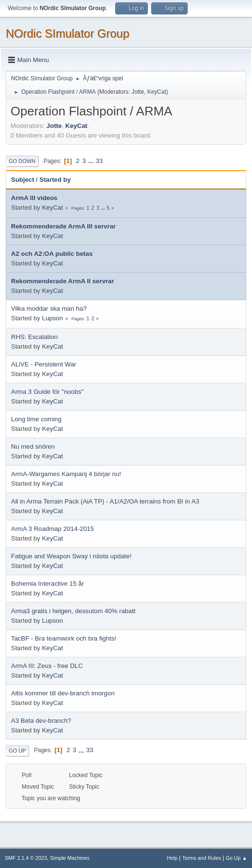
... (92, 161)
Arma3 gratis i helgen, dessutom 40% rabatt (73, 611)
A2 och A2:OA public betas (52, 254)
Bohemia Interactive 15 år (48, 584)
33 (99, 161)
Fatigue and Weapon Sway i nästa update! (71, 556)
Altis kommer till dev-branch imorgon (63, 693)
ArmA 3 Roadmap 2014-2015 (53, 529)
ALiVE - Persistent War (44, 364)
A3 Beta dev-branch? (41, 721)
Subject (23, 180)
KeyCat (157, 92)
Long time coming (36, 419)
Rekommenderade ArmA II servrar (63, 281)
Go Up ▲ (236, 858)
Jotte (138, 92)
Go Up (17, 751)
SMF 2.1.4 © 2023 (26, 858)
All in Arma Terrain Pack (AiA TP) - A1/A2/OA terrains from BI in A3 (105, 501)
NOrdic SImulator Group (67, 33)
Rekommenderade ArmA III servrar (63, 226)
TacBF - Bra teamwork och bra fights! (64, 638)
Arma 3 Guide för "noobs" (47, 392)
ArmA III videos (34, 198)
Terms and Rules (202, 858)
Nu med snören (33, 447)
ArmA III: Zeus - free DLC (47, 666)
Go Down (22, 161)
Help (172, 858)
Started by (55, 180)
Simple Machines (70, 858)
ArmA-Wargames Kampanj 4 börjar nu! (66, 474)
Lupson (52, 318)
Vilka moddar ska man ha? (49, 308)
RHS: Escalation (34, 337)
